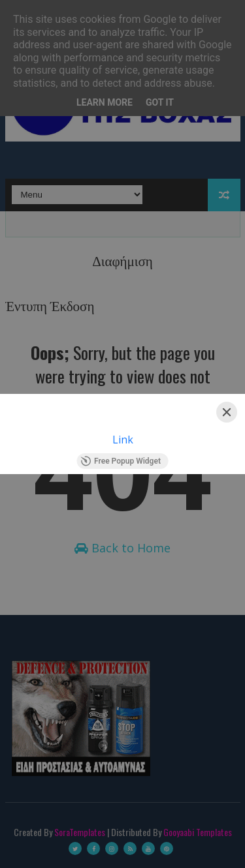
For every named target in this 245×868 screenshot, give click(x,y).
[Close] (227, 412)
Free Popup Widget (121, 461)
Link (123, 440)
